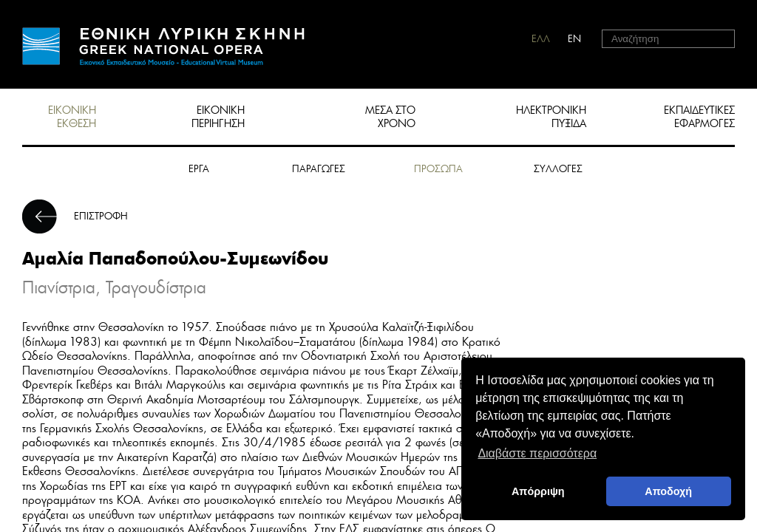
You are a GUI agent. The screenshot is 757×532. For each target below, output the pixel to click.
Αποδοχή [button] (668, 491)
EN (574, 39)
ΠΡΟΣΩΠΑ (438, 169)
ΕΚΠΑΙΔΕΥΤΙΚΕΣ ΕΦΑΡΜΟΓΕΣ (699, 117)
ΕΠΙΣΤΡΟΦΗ (101, 216)
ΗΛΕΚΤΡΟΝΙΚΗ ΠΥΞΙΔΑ (551, 117)
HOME (163, 46)
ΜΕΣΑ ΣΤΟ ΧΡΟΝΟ (390, 117)
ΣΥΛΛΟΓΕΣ (558, 169)
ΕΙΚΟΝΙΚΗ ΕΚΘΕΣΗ (72, 117)
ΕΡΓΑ (199, 169)
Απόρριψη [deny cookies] (538, 491)
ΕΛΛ (541, 39)
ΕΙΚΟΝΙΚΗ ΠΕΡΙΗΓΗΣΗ (218, 117)
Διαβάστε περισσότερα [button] (537, 453)
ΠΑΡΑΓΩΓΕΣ (319, 169)
